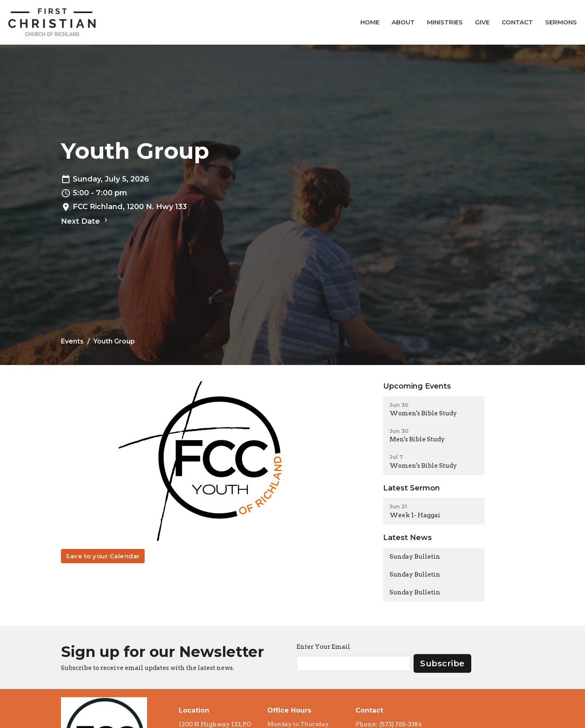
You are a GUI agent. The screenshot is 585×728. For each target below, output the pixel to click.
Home (370, 22)
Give (482, 22)
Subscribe (442, 663)
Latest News (407, 538)
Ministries (445, 22)
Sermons (561, 22)
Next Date (85, 221)
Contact (517, 22)
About (403, 22)
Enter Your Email (323, 647)
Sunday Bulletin (415, 557)
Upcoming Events (417, 386)
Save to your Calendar (103, 556)
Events (72, 341)
